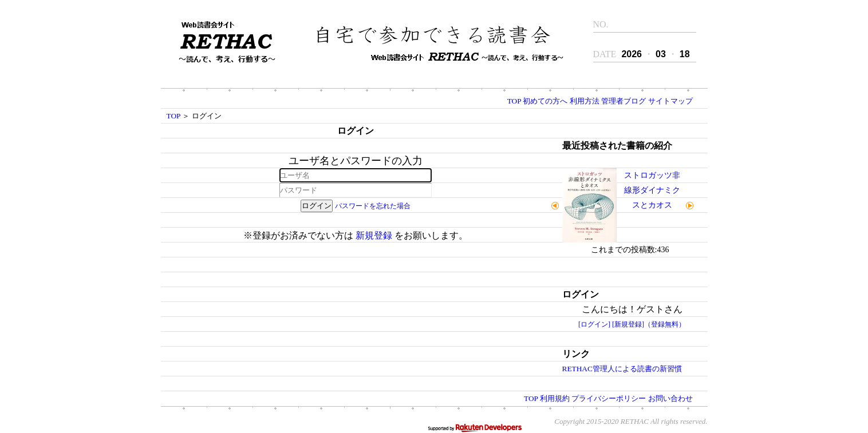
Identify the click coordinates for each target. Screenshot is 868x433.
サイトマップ (670, 101)
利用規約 (555, 398)
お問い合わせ (670, 398)
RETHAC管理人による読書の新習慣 (622, 369)
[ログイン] (594, 324)
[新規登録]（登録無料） (649, 324)
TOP (514, 101)
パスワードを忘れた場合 (373, 206)
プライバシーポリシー (609, 398)
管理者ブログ (624, 101)
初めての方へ (545, 101)
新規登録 (374, 235)
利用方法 (585, 101)
